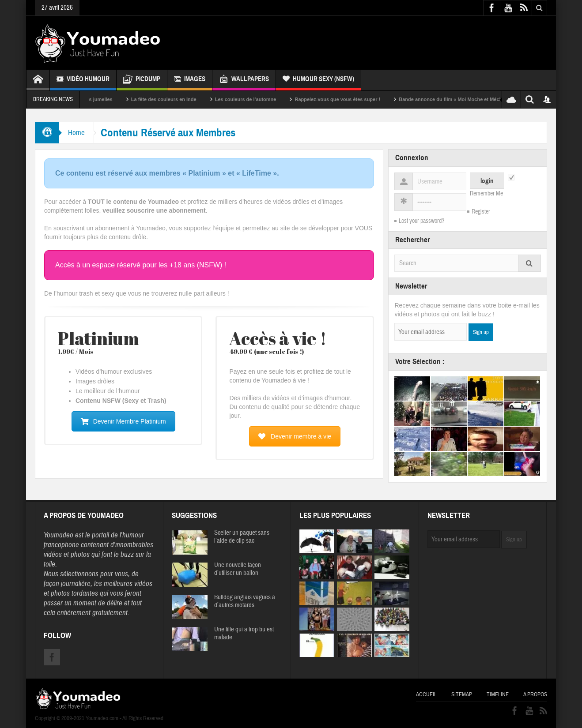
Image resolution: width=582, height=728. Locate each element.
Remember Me (486, 194)
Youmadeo (59, 535)
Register (481, 212)
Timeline (498, 694)
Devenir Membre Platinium (123, 421)
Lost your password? (421, 221)
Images (190, 80)
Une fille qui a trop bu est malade (244, 634)
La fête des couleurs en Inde (179, 99)
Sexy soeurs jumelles (103, 99)
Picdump (142, 80)
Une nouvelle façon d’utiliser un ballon (238, 569)
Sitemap (462, 694)
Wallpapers (244, 80)
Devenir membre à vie (295, 436)
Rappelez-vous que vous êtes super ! (353, 99)
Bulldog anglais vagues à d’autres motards (245, 601)
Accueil (426, 694)
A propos (535, 694)
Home (76, 133)
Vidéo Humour (83, 80)
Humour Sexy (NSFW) (318, 80)
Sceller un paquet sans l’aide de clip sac (242, 537)
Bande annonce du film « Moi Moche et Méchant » (472, 99)
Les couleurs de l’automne (261, 99)
